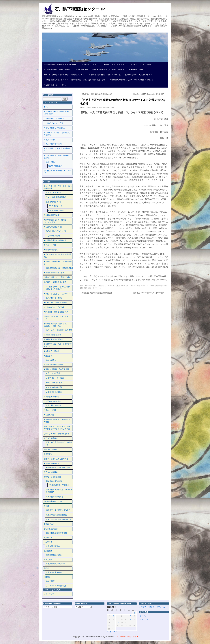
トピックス (110, 286)
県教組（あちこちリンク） (56, 231)
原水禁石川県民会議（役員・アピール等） (105, 75)
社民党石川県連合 (53, 546)
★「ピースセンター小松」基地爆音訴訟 (58, 256)
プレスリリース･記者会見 (56, 586)
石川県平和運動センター (91, 637)
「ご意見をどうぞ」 (51, 85)
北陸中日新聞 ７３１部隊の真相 (57, 277)
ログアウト (144, 619)
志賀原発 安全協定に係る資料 (58, 510)
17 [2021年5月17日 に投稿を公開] (113, 623)
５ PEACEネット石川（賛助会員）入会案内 (57, 134)
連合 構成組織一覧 (54, 405)
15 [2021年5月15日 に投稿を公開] (134, 619)
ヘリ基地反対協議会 (56, 210)
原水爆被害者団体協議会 (53, 339)
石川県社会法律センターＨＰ (56, 80)
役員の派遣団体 (81, 70)
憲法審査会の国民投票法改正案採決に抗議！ (97, 94)
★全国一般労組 (50, 245)
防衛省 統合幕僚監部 (52, 477)
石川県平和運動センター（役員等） (57, 70)
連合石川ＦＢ (51, 360)
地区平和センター (135, 70)
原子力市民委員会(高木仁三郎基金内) (59, 444)
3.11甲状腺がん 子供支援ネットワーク (57, 318)
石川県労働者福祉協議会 (53, 365)
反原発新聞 (48, 454)
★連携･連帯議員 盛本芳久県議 (56, 369)
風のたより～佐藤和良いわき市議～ (60, 330)
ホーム (64, 85)
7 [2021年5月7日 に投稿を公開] (130, 616)
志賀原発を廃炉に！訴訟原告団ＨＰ (139, 75)
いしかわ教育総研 (53, 236)
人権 (117, 286)
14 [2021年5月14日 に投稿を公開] (130, 619)
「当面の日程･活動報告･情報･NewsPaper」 (61, 64)
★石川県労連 (49, 415)
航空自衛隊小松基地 (54, 144)
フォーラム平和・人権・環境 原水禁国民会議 (58, 187)
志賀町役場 (48, 538)
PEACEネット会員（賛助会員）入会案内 (108, 70)
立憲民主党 (48, 551)
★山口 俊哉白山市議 (54, 383)
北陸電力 (47, 577)
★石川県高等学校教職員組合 (55, 240)
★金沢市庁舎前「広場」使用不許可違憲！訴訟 (58, 345)
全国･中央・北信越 (148, 286)
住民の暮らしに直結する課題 (130, 286)
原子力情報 (50, 581)
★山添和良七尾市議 (54, 392)
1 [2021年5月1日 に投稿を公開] (134, 613)
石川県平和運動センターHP (80, 9)
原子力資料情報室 (51, 449)
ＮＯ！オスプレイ (55, 206)
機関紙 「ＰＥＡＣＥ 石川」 (114, 64)
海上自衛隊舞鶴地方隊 (55, 497)
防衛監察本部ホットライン (54, 501)
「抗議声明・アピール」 (90, 64)
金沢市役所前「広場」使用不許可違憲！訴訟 (88, 80)
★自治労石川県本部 (51, 351)
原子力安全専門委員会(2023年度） (59, 519)
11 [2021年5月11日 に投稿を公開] (118, 619)
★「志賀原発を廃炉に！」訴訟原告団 (58, 263)
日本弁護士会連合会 (51, 397)
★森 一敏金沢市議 (53, 373)
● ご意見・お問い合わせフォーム (152, 607)
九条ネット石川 (50, 410)
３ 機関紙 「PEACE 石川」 (54, 123)
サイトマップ (49, 594)
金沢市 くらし (49, 524)
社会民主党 (48, 542)
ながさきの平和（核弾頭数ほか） (57, 434)
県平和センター (108, 108)
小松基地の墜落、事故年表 (59, 485)
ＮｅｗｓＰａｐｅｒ (54, 192)
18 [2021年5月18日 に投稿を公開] (118, 623)
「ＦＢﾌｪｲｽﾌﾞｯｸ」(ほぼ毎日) (140, 64)
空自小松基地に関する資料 (56, 533)
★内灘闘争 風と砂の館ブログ (56, 312)
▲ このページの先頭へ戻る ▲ (127, 637)
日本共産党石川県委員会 (56, 564)
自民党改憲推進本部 (54, 572)
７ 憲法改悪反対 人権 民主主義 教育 (57, 150)
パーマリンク (97, 288)
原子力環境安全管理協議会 (56, 515)
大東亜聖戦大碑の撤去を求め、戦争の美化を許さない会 (131, 80)
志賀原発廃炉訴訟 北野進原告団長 (60, 268)
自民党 (46, 568)
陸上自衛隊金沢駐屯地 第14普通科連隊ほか (59, 491)
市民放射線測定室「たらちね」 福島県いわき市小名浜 (58, 325)
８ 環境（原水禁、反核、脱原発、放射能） (57, 157)
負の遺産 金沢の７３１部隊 (55, 282)
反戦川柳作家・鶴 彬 (54, 298)
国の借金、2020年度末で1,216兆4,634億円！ (151, 94)
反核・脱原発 (51, 162)
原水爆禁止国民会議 (51, 215)
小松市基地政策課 (51, 529)
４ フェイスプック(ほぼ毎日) (55, 128)
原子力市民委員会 (51, 438)
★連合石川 (48, 356)
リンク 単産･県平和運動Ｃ (56, 197)
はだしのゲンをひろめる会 (54, 307)
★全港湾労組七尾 (51, 250)
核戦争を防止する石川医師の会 (58, 468)
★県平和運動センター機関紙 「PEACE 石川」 (55, 221)
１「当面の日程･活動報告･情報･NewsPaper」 (56, 113)
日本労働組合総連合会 (52, 401)
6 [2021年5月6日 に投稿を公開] (126, 616)
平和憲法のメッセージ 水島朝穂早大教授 (57, 421)
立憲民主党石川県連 (54, 555)
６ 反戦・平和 (49, 140)
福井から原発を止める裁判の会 (56, 459)
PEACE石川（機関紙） (97, 286)
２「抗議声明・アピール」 (54, 119)
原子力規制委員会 (51, 472)
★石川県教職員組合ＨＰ (53, 227)
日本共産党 (48, 560)
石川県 (46, 506)
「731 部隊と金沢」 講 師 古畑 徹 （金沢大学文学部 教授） (57, 288)
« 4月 (109, 632)
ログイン (143, 616)
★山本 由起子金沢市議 (55, 378)
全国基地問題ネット (54, 202)
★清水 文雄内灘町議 (54, 387)
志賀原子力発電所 (55, 166)
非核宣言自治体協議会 (52, 335)
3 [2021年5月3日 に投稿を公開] (113, 616)
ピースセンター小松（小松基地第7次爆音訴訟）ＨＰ (64, 75)
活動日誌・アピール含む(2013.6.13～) (57, 172)
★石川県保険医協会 (51, 463)
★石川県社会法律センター (54, 273)
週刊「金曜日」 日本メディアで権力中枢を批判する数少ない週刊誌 (57, 428)
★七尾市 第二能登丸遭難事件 (55, 302)
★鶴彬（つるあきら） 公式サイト (57, 294)
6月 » (115, 632)
